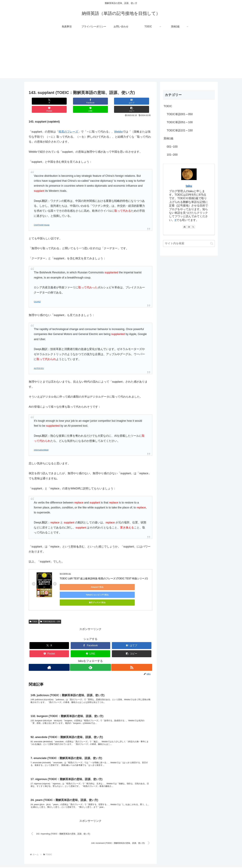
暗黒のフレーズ (68, 123)
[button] (142, 101)
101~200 (172, 155)
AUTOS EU (39, 360)
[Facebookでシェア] (60, 101)
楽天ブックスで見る (132, 579)
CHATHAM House (42, 217)
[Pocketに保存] (101, 101)
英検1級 (169, 138)
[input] (189, 243)
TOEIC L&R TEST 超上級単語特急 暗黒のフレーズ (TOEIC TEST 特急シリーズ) (104, 570)
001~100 (172, 147)
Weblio (118, 123)
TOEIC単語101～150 (50, 603)
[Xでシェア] (39, 101)
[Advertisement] (121, 57)
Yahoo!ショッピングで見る (103, 579)
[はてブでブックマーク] (80, 101)
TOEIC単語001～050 (180, 114)
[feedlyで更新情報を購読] (90, 649)
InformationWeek (41, 442)
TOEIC (34, 603)
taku (189, 186)
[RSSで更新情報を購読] (132, 649)
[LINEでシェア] (121, 101)
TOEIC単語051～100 (180, 122)
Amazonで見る (74, 579)
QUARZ (37, 294)
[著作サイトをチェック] (49, 649)
